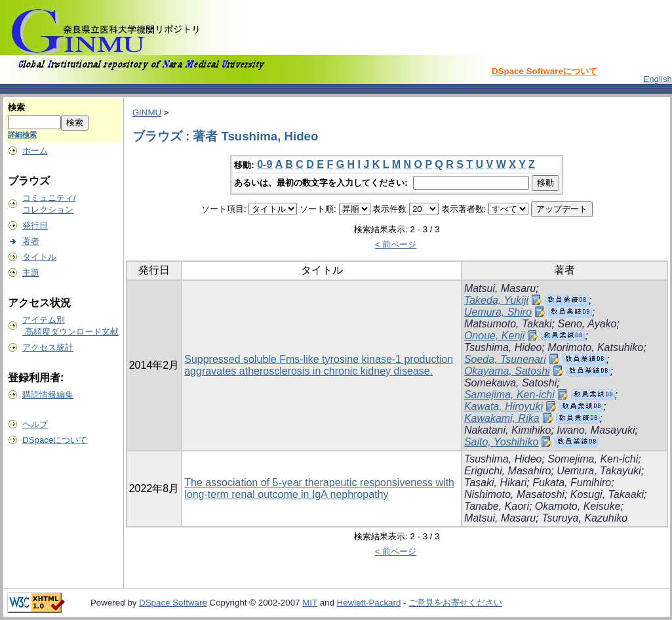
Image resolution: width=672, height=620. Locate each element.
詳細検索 (22, 134)
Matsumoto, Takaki (508, 324)
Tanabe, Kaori (497, 506)
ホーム (35, 151)
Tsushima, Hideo (503, 347)
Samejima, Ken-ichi (509, 395)
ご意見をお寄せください (455, 603)
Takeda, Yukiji (496, 300)
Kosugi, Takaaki (607, 494)
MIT (310, 603)
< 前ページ (396, 244)
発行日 (35, 225)
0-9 (265, 164)
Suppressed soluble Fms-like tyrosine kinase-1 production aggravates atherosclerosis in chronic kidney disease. (319, 365)
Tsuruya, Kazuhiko (584, 518)
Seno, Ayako (587, 324)
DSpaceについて (55, 440)
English (658, 79)
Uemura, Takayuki (599, 471)
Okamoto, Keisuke (578, 506)
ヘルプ (35, 424)
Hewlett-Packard (369, 603)
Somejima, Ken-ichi (593, 459)
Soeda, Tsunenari (505, 359)
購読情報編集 (48, 395)
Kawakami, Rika (502, 418)
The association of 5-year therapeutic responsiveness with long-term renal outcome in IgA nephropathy (319, 488)
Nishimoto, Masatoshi (514, 494)
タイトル (39, 257)
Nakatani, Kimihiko (508, 430)
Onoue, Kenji (495, 336)
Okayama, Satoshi (507, 371)
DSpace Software (173, 603)
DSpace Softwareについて (544, 71)
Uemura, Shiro (498, 312)
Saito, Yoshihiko (502, 442)
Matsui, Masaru (500, 288)
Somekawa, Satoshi (510, 383)
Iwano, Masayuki (596, 430)
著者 (31, 241)
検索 (16, 107)
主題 (31, 273)
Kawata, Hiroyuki (504, 406)
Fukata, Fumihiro (572, 483)
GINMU (147, 113)
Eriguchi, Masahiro (508, 471)
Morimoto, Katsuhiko (595, 347)
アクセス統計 (48, 347)
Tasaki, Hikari (495, 483)
